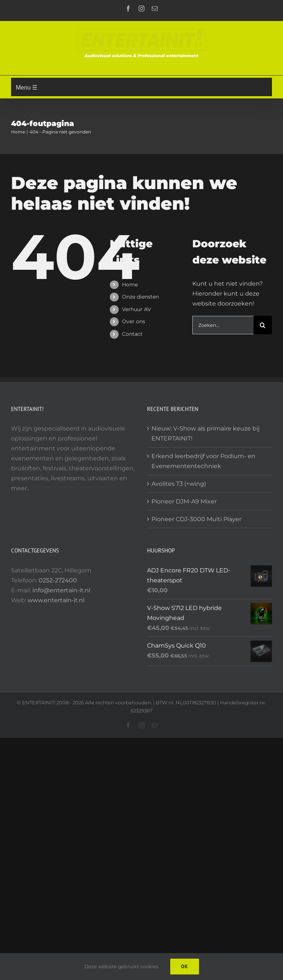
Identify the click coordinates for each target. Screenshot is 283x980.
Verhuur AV (137, 309)
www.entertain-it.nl (56, 600)
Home (130, 285)
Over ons (134, 321)
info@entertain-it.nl (61, 590)
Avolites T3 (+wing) (179, 484)
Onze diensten (140, 297)
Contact (132, 334)
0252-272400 (58, 580)
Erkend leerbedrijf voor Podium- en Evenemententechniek (203, 461)
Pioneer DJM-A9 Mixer (184, 501)
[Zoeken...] (223, 325)
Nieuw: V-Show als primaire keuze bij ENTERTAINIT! (205, 433)
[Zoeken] (263, 325)
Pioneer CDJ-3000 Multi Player (196, 519)
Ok (185, 966)
